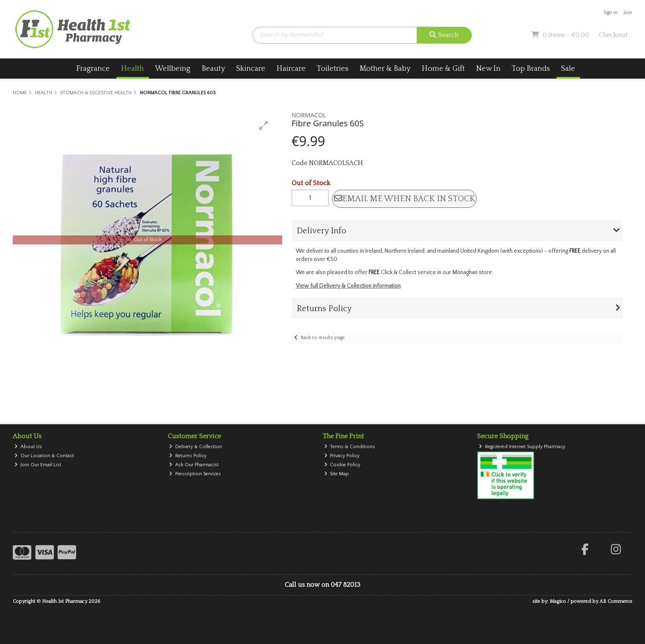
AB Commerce (616, 601)
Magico (558, 601)
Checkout (613, 35)
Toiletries (333, 69)
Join (628, 13)
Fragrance (93, 69)
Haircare (291, 69)
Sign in (610, 13)
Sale (568, 69)
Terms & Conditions (350, 447)
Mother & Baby (385, 69)
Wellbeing (173, 69)
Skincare (251, 69)
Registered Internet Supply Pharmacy (522, 447)
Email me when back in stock (405, 199)
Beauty (213, 69)
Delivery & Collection (196, 447)
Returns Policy (188, 456)
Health (132, 69)
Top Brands (531, 69)
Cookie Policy (342, 465)
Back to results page (323, 338)
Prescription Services (195, 474)
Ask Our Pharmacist (194, 465)
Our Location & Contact (44, 456)
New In (488, 69)
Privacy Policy (342, 456)
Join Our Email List (38, 465)
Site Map (337, 474)
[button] (264, 126)
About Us (28, 447)
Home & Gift (443, 69)
